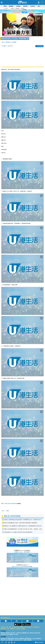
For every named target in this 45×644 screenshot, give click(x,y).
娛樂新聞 (17, 9)
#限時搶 (3, 640)
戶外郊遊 (18, 629)
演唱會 (5, 6)
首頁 (3, 42)
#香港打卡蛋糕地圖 (19, 638)
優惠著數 (11, 6)
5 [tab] (25, 13)
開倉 (10, 627)
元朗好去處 (30, 627)
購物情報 (25, 6)
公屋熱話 (12, 9)
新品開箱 (14, 42)
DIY (3, 511)
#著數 (25, 640)
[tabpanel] (22, 11)
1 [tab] (20, 13)
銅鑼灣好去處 (23, 627)
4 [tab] (24, 13)
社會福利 (23, 629)
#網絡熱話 (29, 640)
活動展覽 (3, 627)
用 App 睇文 (40, 46)
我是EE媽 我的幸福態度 (10, 504)
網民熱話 (3, 633)
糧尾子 (5, 46)
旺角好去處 (3, 629)
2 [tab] (22, 13)
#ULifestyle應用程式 (36, 638)
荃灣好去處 (36, 627)
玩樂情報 (18, 6)
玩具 (8, 511)
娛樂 (39, 6)
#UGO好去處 (4, 638)
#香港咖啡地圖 (28, 638)
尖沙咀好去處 (15, 627)
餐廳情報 (12, 629)
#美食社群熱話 (11, 638)
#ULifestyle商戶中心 (18, 640)
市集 (7, 627)
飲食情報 (32, 6)
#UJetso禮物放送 (9, 640)
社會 (8, 629)
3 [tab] (23, 13)
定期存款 (22, 9)
